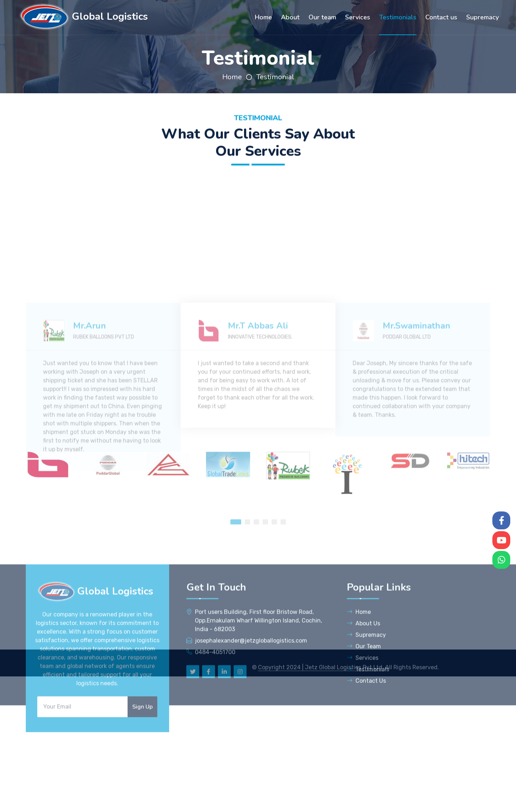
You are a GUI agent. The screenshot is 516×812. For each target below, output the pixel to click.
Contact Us (366, 735)
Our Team (364, 701)
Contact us (441, 17)
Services (358, 17)
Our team (322, 17)
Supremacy (482, 17)
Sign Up (142, 761)
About (290, 17)
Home (263, 17)
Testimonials (398, 17)
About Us (364, 678)
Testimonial (275, 77)
